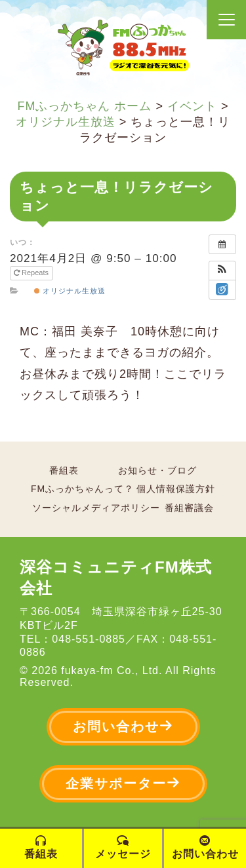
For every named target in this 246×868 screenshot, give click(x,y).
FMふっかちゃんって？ (82, 489)
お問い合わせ (123, 726)
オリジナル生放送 (70, 291)
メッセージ (123, 847)
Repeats (32, 273)
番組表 (64, 470)
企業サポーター (123, 783)
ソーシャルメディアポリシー (96, 508)
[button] (222, 271)
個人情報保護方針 (176, 489)
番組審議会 (189, 508)
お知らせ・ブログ (157, 470)
